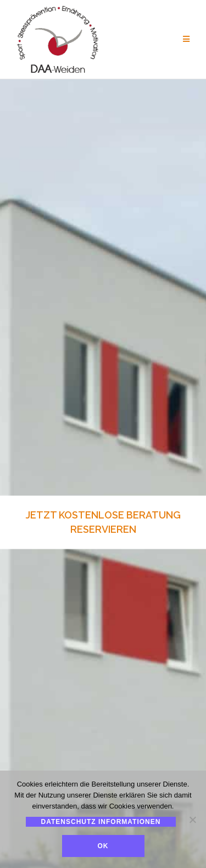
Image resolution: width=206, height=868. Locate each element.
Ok (103, 846)
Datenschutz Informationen (101, 822)
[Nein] (192, 820)
